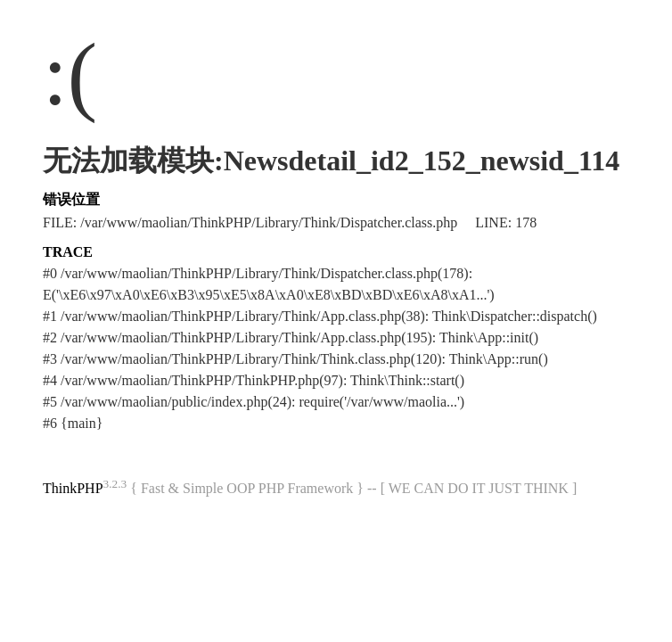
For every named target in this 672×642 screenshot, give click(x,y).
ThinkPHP (73, 488)
